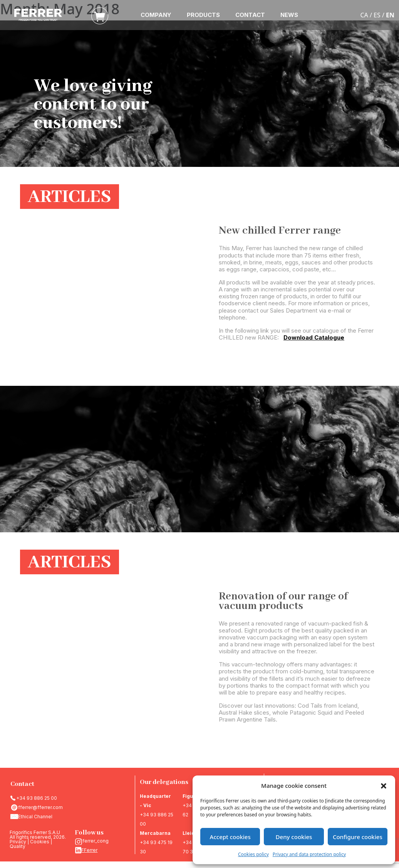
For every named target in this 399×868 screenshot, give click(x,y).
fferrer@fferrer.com (40, 807)
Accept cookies (230, 837)
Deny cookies (294, 837)
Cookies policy (253, 854)
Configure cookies (358, 837)
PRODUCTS (203, 15)
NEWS (289, 15)
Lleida (190, 833)
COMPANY (156, 15)
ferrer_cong (96, 841)
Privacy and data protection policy (309, 854)
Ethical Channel (35, 817)
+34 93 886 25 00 (37, 798)
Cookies (40, 842)
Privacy (18, 842)
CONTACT (250, 15)
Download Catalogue (314, 337)
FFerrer (89, 850)
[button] (384, 786)
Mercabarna (155, 833)
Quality (18, 846)
